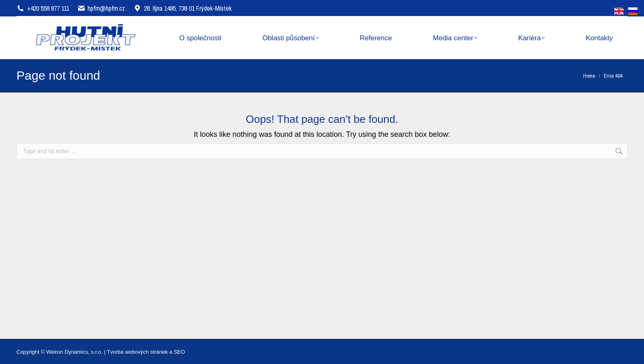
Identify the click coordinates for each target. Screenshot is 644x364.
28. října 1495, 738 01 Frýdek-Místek (182, 8)
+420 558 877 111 (48, 8)
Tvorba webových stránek (137, 352)
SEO (179, 352)
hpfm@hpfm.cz (106, 8)
